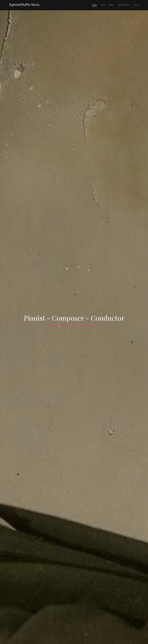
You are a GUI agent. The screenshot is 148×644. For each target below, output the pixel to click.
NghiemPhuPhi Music (24, 5)
